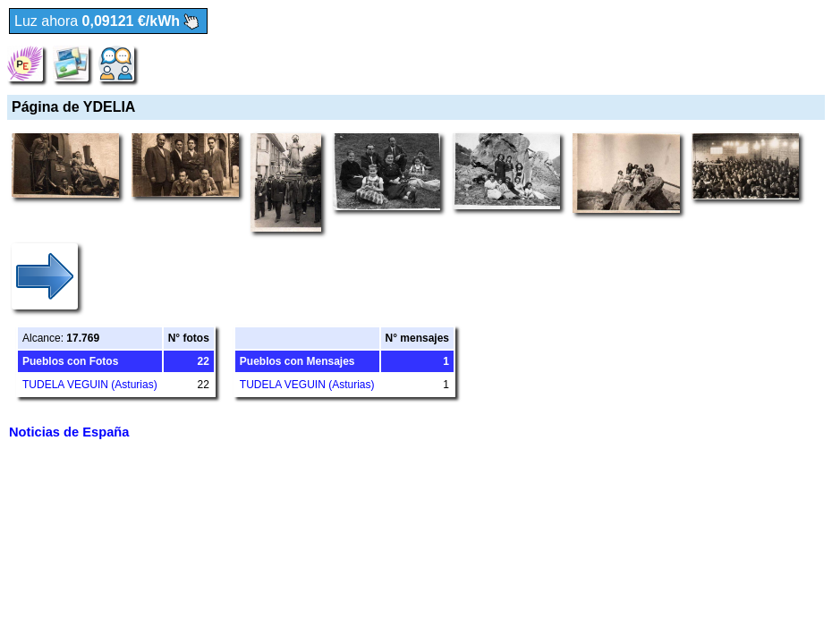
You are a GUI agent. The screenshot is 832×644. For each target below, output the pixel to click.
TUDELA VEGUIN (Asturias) (90, 385)
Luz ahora (108, 22)
